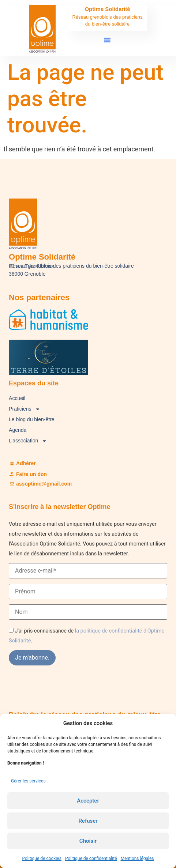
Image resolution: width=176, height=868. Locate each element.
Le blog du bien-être (32, 419)
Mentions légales (137, 858)
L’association (28, 441)
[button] (107, 40)
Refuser (88, 821)
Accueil (17, 398)
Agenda (18, 430)
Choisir (88, 841)
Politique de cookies (42, 858)
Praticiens (24, 409)
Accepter (88, 801)
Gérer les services (28, 781)
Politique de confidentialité (91, 858)
